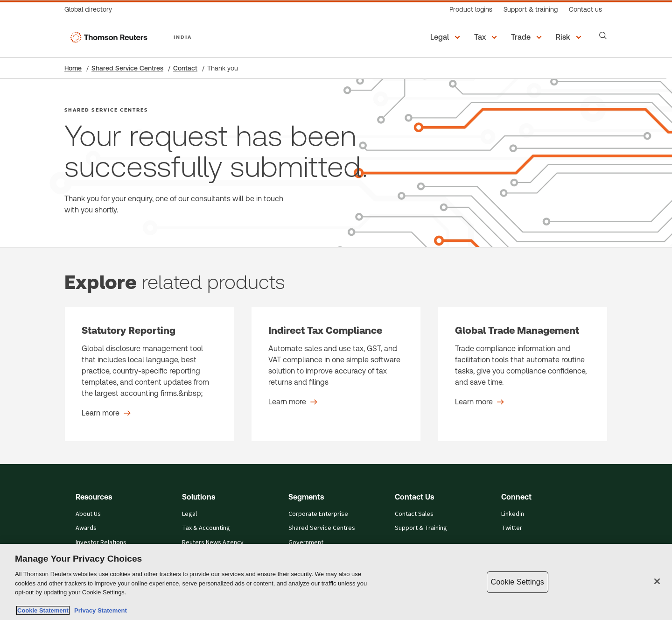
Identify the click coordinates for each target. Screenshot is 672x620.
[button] (447, 37)
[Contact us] (585, 10)
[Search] (603, 35)
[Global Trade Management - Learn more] (523, 374)
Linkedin (513, 514)
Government (306, 542)
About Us (88, 514)
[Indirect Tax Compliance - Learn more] (336, 374)
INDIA (183, 37)
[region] (336, 582)
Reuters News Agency (213, 542)
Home (73, 68)
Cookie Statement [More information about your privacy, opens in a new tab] (43, 610)
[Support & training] (531, 10)
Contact (185, 68)
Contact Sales (414, 514)
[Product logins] (471, 10)
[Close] (657, 581)
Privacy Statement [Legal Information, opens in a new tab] (99, 610)
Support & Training (421, 528)
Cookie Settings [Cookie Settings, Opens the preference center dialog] (518, 582)
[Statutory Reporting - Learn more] (149, 374)
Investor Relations (101, 542)
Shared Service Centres (127, 68)
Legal (189, 514)
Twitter (512, 528)
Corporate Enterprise (318, 514)
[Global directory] (91, 10)
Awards (86, 528)
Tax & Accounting (206, 528)
